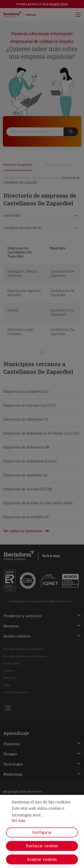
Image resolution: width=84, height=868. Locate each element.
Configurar (42, 832)
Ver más (19, 821)
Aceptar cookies (42, 859)
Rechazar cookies (42, 846)
